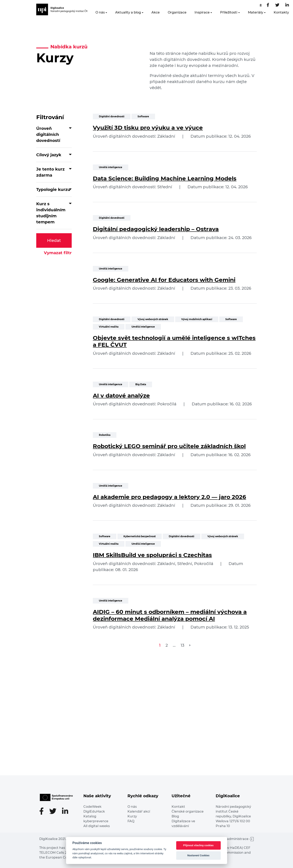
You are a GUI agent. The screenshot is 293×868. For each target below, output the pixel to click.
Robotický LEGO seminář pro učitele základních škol (169, 446)
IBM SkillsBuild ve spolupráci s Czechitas (152, 555)
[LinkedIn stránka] (287, 5)
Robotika (105, 435)
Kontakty (281, 12)
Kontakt (178, 807)
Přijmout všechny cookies (198, 845)
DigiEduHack (94, 811)
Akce (156, 12)
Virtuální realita (109, 327)
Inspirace (202, 12)
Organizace (177, 12)
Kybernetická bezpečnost (140, 536)
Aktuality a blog (128, 12)
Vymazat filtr (58, 253)
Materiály (256, 12)
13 (182, 645)
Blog (175, 816)
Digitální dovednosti (112, 116)
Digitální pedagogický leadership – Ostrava (156, 229)
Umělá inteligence (111, 167)
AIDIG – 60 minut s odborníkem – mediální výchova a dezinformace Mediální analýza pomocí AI (170, 615)
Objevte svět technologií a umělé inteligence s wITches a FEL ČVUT (174, 341)
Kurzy (132, 816)
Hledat (54, 240)
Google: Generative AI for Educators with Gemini (164, 280)
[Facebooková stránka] (261, 5)
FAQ (131, 821)
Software (143, 116)
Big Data (141, 384)
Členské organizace (188, 811)
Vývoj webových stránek (153, 319)
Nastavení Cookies (198, 855)
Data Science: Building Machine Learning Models (165, 178)
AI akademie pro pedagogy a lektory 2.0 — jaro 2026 (169, 497)
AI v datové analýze (121, 395)
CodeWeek (92, 807)
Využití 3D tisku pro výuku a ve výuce (148, 128)
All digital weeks (97, 826)
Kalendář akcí (139, 811)
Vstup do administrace (233, 839)
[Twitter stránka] (277, 5)
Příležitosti (229, 12)
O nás (100, 12)
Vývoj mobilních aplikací (197, 319)
